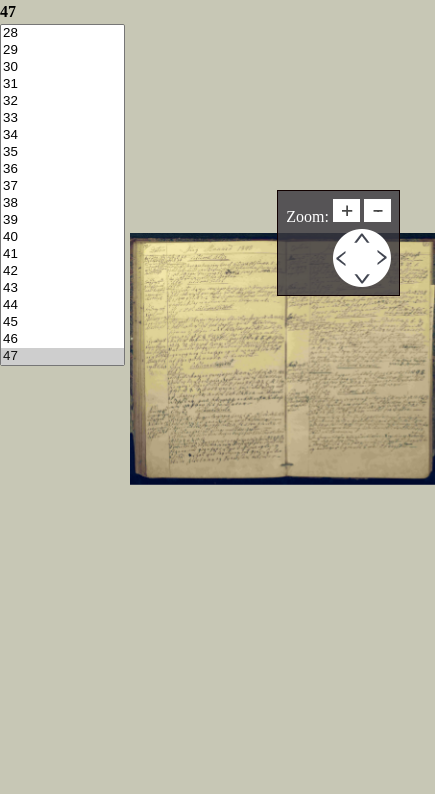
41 (62, 254)
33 (62, 118)
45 (62, 322)
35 (62, 152)
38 (62, 203)
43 (62, 288)
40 (62, 237)
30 (62, 67)
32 (62, 101)
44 (62, 305)
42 (62, 271)
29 (62, 50)
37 (62, 186)
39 (62, 220)
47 (62, 356)
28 (62, 33)
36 (62, 169)
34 (62, 135)
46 (62, 339)
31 (62, 84)
